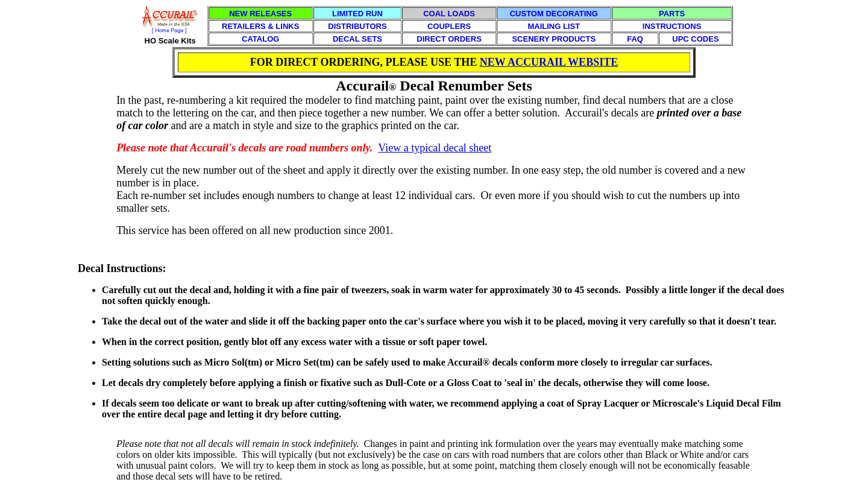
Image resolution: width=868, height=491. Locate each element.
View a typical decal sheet (435, 148)
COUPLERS (449, 26)
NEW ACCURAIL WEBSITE (549, 62)
